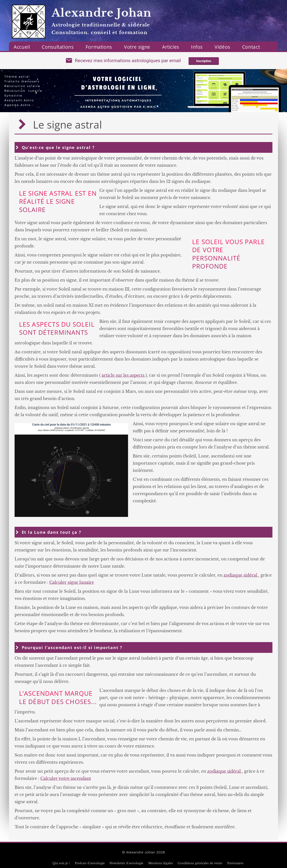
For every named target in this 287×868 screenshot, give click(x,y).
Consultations (58, 47)
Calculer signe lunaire (72, 582)
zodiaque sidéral (241, 575)
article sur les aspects (124, 375)
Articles (171, 47)
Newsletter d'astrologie (126, 863)
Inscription (204, 61)
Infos (197, 47)
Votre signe (137, 47)
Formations (99, 47)
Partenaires (235, 863)
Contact (251, 47)
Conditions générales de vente (200, 863)
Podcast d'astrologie (90, 863)
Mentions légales (161, 863)
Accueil (22, 47)
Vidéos (222, 47)
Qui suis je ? (61, 863)
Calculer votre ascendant (66, 778)
